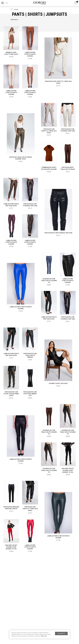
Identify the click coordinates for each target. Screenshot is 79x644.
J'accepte (61, 633)
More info (44, 636)
